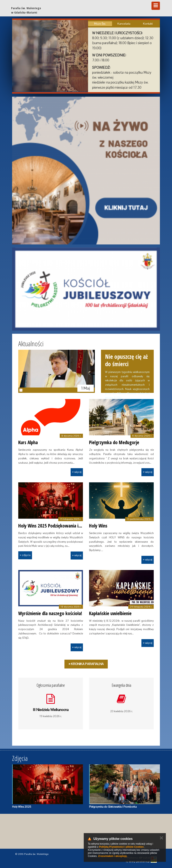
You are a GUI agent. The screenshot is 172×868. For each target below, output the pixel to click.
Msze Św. (100, 24)
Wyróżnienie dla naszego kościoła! (50, 613)
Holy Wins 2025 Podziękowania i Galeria (56, 526)
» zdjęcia (25, 555)
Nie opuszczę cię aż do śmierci (126, 360)
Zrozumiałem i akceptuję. (113, 856)
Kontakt (148, 24)
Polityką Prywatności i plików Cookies (121, 847)
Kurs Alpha (28, 442)
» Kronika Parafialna (86, 664)
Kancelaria (124, 24)
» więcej (77, 472)
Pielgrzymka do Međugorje (114, 442)
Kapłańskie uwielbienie (110, 613)
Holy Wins (98, 526)
